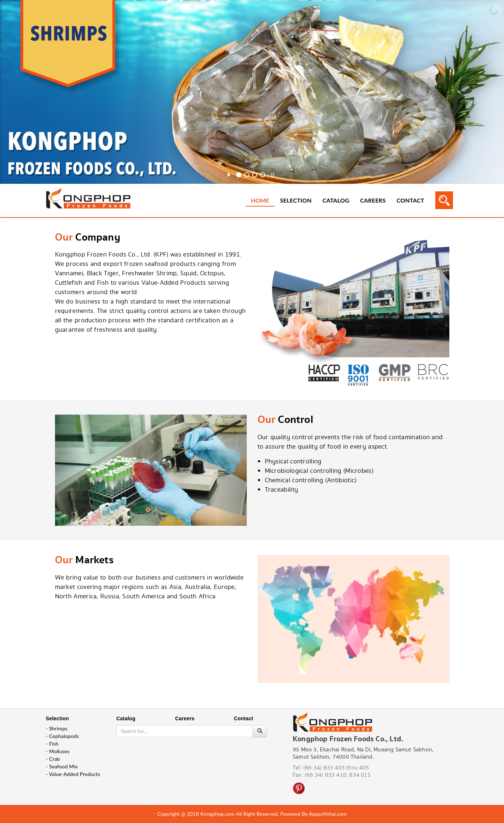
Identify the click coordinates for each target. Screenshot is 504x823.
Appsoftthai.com (328, 814)
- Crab (53, 759)
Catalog (336, 200)
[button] (69, 483)
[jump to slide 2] (247, 175)
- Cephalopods (63, 736)
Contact (410, 200)
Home (260, 200)
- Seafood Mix (62, 766)
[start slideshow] (229, 174)
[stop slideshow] (273, 174)
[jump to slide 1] (239, 175)
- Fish (52, 744)
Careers (373, 200)
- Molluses (58, 751)
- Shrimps (57, 728)
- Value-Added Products (73, 774)
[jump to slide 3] (255, 175)
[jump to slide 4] (263, 175)
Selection (296, 200)
